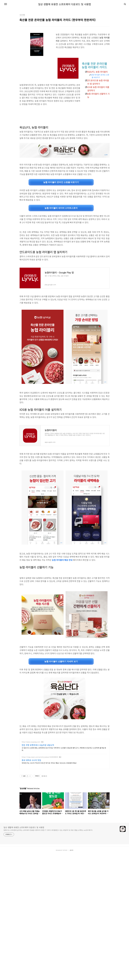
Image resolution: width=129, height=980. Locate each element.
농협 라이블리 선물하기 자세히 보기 (61, 691)
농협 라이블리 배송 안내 (62, 560)
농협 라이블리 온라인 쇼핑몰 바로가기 (100, 76)
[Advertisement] (65, 588)
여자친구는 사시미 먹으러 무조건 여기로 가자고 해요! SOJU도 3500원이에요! (49, 792)
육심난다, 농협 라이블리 (97, 72)
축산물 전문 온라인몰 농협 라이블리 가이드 (94, 65)
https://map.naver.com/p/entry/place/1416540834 (40, 786)
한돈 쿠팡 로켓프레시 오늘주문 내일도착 (38, 774)
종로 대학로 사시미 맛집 (31, 789)
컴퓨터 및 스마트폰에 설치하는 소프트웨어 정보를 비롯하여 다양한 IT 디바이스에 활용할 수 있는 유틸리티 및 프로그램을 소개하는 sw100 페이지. (48, 889)
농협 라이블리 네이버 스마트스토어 (61, 208)
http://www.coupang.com (31, 771)
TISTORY (65, 909)
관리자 (72, 909)
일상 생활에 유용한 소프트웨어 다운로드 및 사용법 (65, 4)
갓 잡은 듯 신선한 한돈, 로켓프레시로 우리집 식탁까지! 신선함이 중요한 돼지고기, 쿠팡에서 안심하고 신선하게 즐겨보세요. (64, 778)
